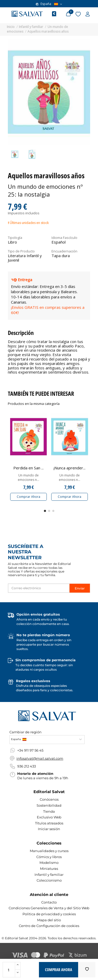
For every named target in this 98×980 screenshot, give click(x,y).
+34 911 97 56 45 (30, 750)
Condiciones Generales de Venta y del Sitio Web (49, 908)
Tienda (49, 811)
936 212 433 (27, 766)
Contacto (49, 902)
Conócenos (49, 799)
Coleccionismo (49, 880)
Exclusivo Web (49, 817)
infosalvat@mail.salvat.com (40, 758)
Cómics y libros (49, 857)
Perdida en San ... (28, 468)
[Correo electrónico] (39, 588)
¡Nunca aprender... (70, 468)
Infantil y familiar (49, 875)
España (49, 4)
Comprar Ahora (28, 497)
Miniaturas (49, 869)
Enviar (80, 588)
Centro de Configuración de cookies (49, 926)
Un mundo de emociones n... (28, 478)
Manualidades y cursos (49, 851)
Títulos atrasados (49, 823)
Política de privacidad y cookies (49, 914)
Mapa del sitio (49, 920)
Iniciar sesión (49, 829)
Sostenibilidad (49, 805)
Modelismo (49, 863)
